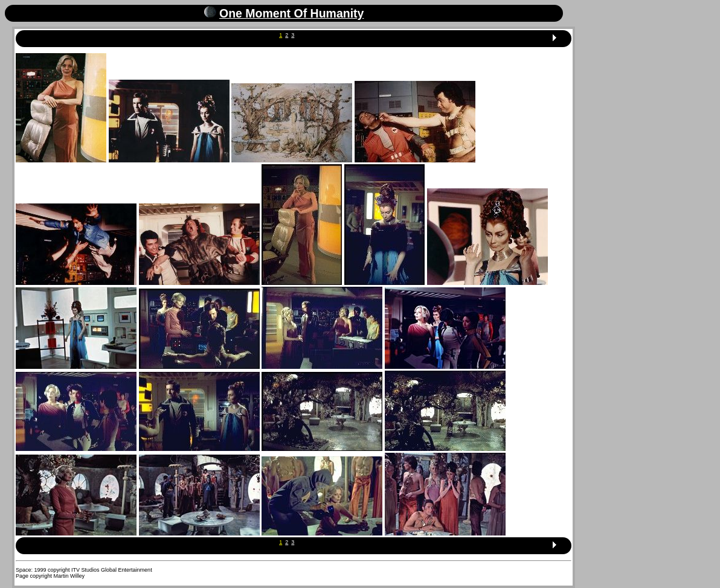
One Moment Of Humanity (291, 13)
